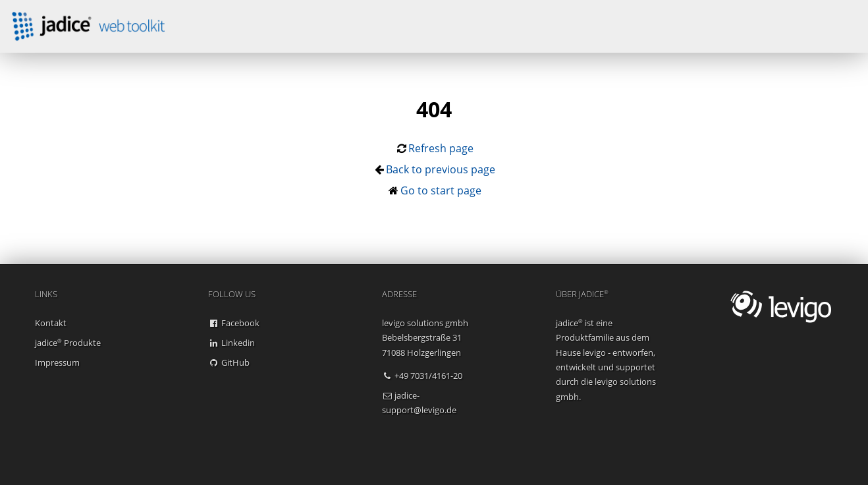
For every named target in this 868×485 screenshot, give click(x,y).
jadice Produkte (68, 343)
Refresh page (441, 148)
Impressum (57, 362)
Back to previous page (441, 169)
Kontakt (51, 323)
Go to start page (441, 190)
